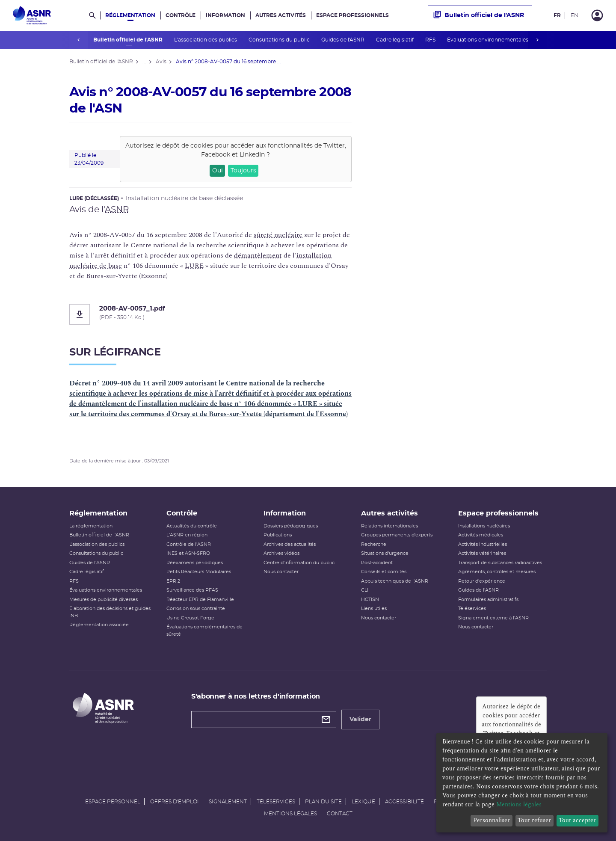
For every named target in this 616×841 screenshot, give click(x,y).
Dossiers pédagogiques (291, 526)
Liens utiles (374, 609)
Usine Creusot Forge (190, 618)
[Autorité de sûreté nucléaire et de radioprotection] (32, 15)
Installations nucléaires (484, 526)
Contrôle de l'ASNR (189, 544)
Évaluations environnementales (488, 40)
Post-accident (377, 563)
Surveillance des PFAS (192, 590)
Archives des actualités (290, 544)
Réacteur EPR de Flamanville (200, 600)
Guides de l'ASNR (343, 40)
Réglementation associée (99, 625)
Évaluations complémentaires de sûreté (204, 631)
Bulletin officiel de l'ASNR (128, 40)
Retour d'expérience (482, 581)
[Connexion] (597, 15)
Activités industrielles (483, 544)
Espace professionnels (352, 15)
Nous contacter (281, 572)
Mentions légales (290, 814)
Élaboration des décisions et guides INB (110, 612)
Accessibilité (404, 802)
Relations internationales (389, 526)
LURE (194, 266)
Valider (360, 720)
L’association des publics (206, 40)
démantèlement (258, 255)
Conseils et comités (384, 572)
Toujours (243, 171)
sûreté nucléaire (278, 235)
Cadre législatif (395, 40)
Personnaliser (492, 820)
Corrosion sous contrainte (196, 609)
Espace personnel (113, 802)
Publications (278, 535)
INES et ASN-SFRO (188, 553)
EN (575, 15)
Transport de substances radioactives (500, 563)
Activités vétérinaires (482, 553)
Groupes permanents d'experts (397, 535)
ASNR (117, 210)
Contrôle (181, 15)
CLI (365, 590)
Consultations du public (279, 40)
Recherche (374, 544)
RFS (431, 40)
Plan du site (323, 802)
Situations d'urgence (385, 553)
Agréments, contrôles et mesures (497, 572)
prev (79, 40)
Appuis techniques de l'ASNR (395, 581)
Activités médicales (481, 535)
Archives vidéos (281, 553)
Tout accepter (577, 820)
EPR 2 (173, 581)
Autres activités (281, 15)
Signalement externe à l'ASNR (493, 618)
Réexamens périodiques (195, 563)
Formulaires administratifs (488, 600)
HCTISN (370, 600)
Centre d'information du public (299, 563)
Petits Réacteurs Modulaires (199, 572)
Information (225, 15)
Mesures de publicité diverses (104, 600)
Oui (218, 171)
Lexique (363, 802)
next (537, 40)
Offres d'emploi (175, 802)
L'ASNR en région (187, 535)
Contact (340, 814)
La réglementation (91, 526)
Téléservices (472, 609)
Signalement (228, 802)
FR (557, 15)
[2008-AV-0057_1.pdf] (210, 314)
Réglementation (130, 15)
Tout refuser (534, 820)
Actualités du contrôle (192, 526)
